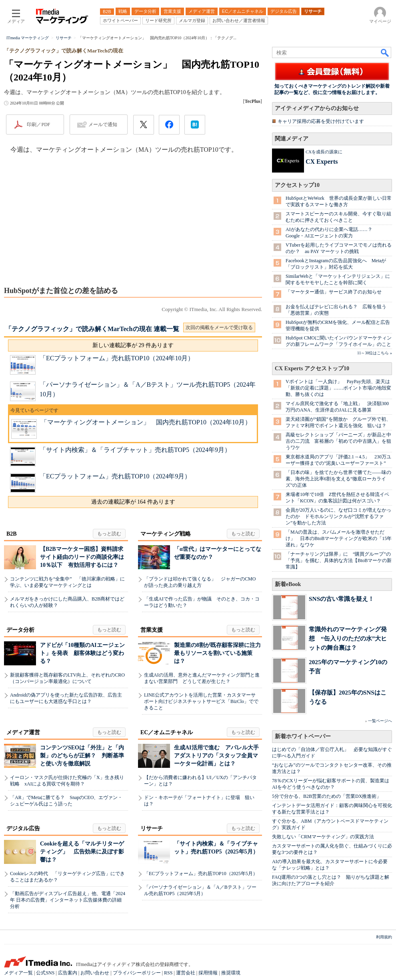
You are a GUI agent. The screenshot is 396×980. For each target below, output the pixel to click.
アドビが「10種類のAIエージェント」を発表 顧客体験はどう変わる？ (82, 653)
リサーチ (152, 828)
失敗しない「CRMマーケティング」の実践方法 (323, 837)
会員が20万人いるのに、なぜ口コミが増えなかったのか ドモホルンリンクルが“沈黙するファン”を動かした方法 (338, 516)
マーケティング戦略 (166, 534)
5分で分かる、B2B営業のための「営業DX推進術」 (327, 796)
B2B (12, 534)
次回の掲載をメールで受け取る (219, 327)
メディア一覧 (18, 973)
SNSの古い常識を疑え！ (341, 599)
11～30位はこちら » (375, 353)
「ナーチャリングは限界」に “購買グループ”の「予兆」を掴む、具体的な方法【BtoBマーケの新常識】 (339, 560)
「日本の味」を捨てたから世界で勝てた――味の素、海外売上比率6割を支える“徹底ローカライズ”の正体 (338, 479)
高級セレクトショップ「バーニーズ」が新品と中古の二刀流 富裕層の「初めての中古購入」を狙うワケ (338, 441)
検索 (385, 52)
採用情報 (208, 973)
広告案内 (68, 973)
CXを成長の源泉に (324, 152)
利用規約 (384, 937)
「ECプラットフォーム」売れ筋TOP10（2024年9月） (115, 476)
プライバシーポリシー (137, 973)
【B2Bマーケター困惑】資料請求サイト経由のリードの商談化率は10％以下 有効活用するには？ (82, 557)
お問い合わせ (95, 973)
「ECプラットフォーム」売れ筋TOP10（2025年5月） (201, 874)
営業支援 (152, 630)
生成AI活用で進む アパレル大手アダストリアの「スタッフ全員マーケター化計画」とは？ (216, 756)
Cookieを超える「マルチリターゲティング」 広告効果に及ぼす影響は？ (82, 852)
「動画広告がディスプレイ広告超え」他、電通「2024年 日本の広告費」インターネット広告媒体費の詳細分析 (68, 900)
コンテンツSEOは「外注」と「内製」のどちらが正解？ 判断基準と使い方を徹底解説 (82, 756)
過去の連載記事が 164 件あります (133, 502)
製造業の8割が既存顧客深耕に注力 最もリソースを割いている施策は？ (220, 653)
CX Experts (322, 162)
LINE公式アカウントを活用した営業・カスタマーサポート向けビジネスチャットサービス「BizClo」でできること (201, 701)
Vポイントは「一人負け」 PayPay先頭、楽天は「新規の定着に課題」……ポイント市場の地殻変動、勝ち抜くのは (338, 388)
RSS (168, 973)
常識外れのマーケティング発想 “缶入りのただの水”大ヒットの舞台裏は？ (348, 638)
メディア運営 (23, 732)
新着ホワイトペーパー (303, 736)
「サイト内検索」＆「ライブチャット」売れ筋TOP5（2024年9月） (135, 450)
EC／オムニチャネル (167, 732)
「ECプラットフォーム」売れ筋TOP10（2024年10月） (117, 358)
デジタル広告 (23, 828)
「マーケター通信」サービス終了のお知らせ (334, 292)
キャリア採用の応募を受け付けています (321, 121)
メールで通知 (103, 125)
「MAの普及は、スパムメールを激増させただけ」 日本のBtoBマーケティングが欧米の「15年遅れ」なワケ (339, 538)
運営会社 (186, 973)
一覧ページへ (380, 721)
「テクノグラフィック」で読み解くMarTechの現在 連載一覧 (92, 329)
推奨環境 (231, 973)
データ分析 (20, 630)
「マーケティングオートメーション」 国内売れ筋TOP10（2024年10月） (146, 422)
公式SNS (45, 973)
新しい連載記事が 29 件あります (133, 345)
